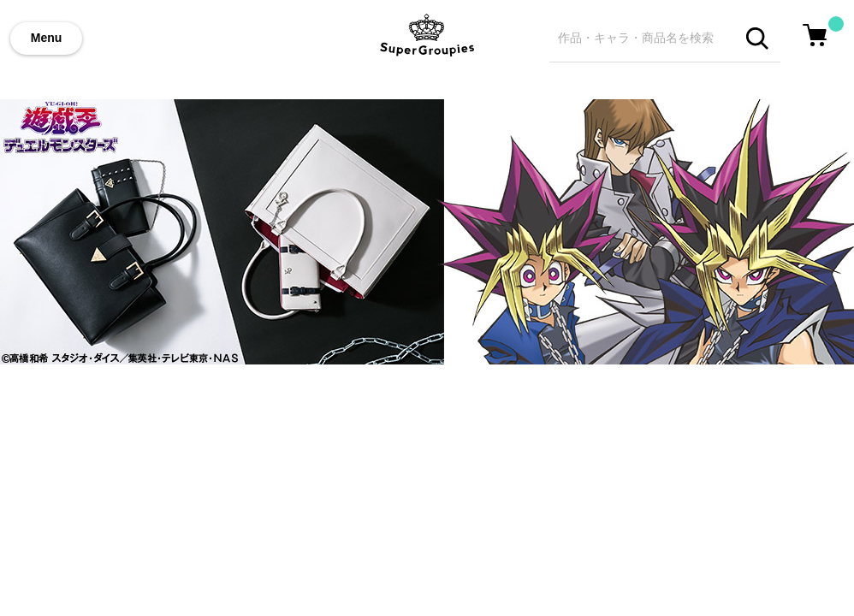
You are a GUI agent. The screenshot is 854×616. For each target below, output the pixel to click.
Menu (47, 38)
